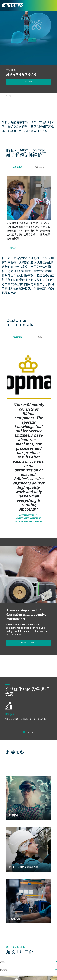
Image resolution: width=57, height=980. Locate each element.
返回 (9, 96)
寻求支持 (28, 82)
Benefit (28, 970)
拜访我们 (13, 248)
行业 (28, 962)
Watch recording (28, 643)
